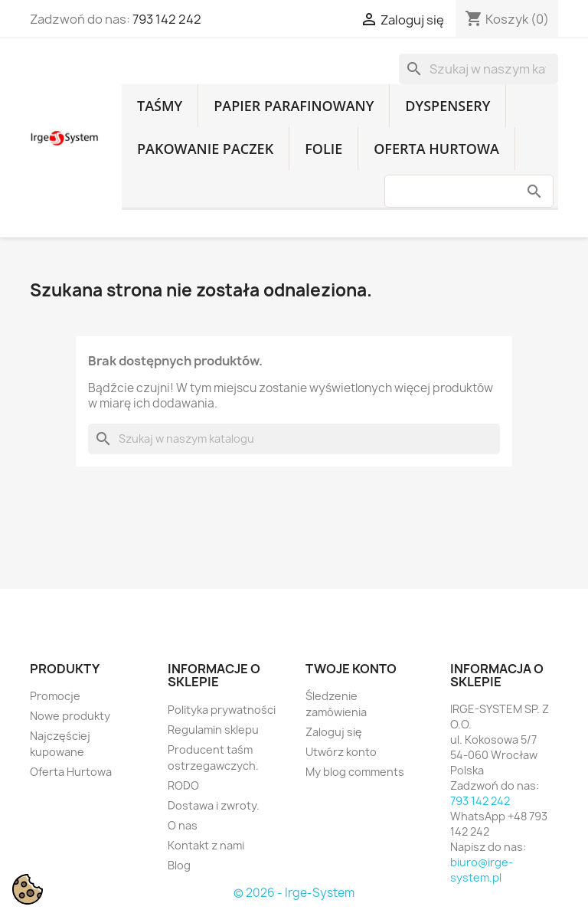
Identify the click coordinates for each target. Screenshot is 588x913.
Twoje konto (351, 669)
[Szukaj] (479, 69)
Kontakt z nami (206, 845)
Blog (179, 865)
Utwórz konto (341, 752)
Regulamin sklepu (213, 730)
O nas (183, 825)
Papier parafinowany (294, 106)
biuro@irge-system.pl (482, 870)
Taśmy (160, 106)
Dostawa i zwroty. (214, 805)
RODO (183, 785)
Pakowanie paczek (205, 149)
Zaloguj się (334, 732)
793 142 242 (167, 19)
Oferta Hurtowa (436, 149)
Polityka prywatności (222, 710)
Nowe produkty (70, 716)
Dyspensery (448, 106)
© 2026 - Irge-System (294, 893)
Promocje (55, 696)
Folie (323, 149)
